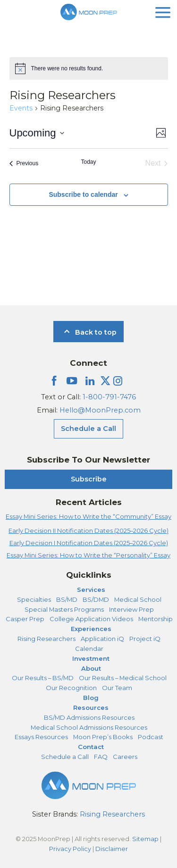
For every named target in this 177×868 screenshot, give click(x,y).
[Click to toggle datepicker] (37, 133)
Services (91, 590)
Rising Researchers (46, 639)
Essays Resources (41, 737)
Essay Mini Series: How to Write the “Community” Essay (88, 516)
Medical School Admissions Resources (89, 727)
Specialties (34, 599)
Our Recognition (71, 688)
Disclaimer (112, 849)
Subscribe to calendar (83, 194)
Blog (91, 698)
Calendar (89, 649)
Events (21, 108)
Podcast (151, 737)
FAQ (101, 757)
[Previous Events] (24, 163)
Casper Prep (25, 619)
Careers (125, 757)
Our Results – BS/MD (43, 678)
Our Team (117, 688)
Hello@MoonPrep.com (100, 410)
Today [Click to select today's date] (88, 162)
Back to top (88, 332)
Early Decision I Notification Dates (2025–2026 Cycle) (89, 543)
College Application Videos (91, 619)
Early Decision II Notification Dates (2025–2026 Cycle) (88, 531)
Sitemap (145, 839)
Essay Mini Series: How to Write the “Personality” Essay (88, 555)
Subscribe (89, 479)
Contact (91, 747)
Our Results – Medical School (123, 678)
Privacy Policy (70, 849)
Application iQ (102, 639)
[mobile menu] (163, 12)
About (91, 668)
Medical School (138, 599)
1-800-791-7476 (109, 397)
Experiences (91, 629)
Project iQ (145, 639)
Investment (91, 658)
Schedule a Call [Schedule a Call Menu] (88, 429)
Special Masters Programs (64, 609)
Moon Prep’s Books (103, 737)
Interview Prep (131, 609)
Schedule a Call (65, 757)
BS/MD (67, 599)
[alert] (89, 68)
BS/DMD (96, 599)
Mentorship (156, 619)
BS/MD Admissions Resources (89, 717)
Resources (91, 708)
